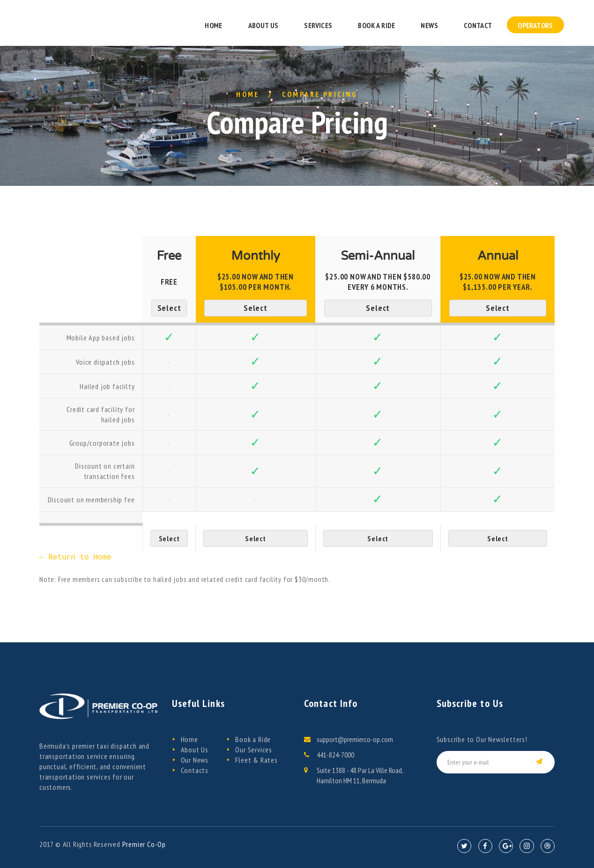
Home (248, 94)
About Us (195, 750)
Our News (195, 760)
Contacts (195, 770)
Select (169, 308)
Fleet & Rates (256, 760)
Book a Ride (253, 739)
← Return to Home (75, 558)
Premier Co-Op (144, 844)
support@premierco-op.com (355, 739)
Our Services (254, 750)
